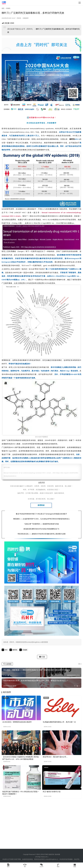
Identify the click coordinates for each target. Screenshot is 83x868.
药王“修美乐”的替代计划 (52, 792)
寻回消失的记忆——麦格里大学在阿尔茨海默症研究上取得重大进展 (41, 534)
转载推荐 (26, 18)
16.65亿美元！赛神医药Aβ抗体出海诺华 (17, 722)
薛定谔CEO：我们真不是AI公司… (55, 757)
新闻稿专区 (6, 733)
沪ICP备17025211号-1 (42, 857)
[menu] (80, 3)
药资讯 (19, 18)
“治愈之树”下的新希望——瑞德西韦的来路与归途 (41, 524)
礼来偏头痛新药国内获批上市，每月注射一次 (59, 722)
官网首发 (6, 698)
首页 (3, 8)
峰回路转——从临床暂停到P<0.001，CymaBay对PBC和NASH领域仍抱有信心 (41, 519)
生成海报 (7, 664)
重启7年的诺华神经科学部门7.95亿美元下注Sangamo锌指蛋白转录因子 (41, 514)
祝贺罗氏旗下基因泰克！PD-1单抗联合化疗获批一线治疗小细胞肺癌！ (21, 793)
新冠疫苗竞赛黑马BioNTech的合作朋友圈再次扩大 (41, 529)
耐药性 (72, 139)
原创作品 (46, 733)
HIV (32, 132)
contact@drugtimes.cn (52, 859)
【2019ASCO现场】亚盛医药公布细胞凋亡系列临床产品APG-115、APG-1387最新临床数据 (21, 758)
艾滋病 (65, 129)
